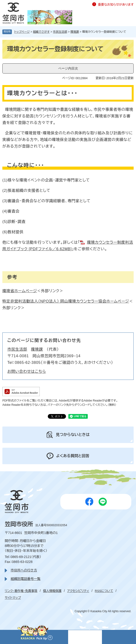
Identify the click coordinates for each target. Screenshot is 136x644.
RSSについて (104, 591)
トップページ (22, 32)
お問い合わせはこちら (27, 371)
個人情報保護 (52, 591)
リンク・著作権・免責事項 (21, 591)
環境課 (75, 32)
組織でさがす (41, 32)
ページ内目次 (68, 68)
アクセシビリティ (78, 591)
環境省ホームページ (20, 291)
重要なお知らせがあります (116, 5)
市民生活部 (60, 32)
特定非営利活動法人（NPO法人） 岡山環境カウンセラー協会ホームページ (66, 301)
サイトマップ (13, 598)
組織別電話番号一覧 (26, 579)
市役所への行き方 (24, 570)
